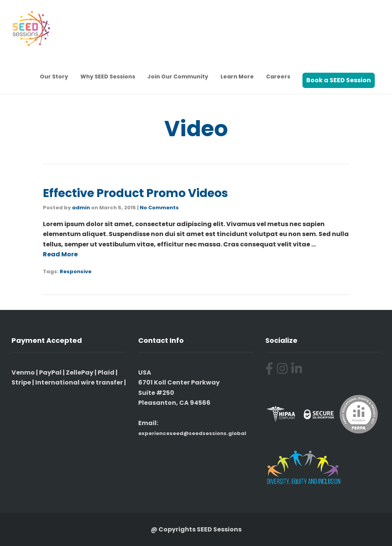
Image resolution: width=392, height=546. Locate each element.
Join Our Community (178, 77)
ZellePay (80, 372)
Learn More (237, 77)
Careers (278, 77)
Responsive (76, 271)
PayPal (50, 372)
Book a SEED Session (339, 80)
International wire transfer (79, 382)
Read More (60, 254)
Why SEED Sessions (108, 77)
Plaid (106, 372)
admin (81, 208)
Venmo (23, 372)
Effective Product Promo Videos (136, 193)
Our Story (54, 77)
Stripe (21, 382)
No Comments (159, 208)
